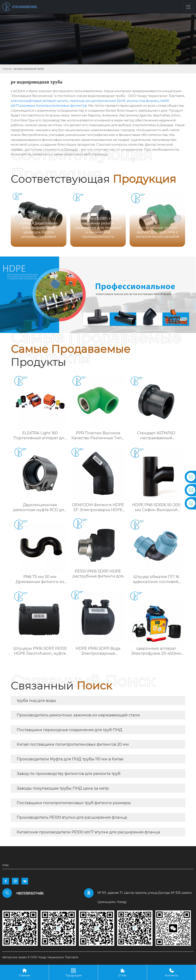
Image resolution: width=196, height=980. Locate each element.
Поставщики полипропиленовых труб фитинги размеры (74, 803)
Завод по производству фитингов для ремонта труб (69, 774)
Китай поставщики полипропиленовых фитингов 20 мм (73, 744)
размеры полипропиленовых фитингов (53, 106)
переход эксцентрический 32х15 (98, 101)
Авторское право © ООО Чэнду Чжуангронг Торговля (40, 957)
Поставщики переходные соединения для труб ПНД (69, 730)
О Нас (122, 972)
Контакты (171, 972)
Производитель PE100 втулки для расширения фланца (72, 817)
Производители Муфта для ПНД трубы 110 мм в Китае (70, 759)
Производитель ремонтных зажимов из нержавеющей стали (78, 715)
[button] (178, 219)
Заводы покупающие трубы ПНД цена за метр (63, 788)
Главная (7, 69)
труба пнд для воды (36, 701)
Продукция (73, 972)
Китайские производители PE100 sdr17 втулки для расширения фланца (88, 832)
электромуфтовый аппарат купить (40, 101)
